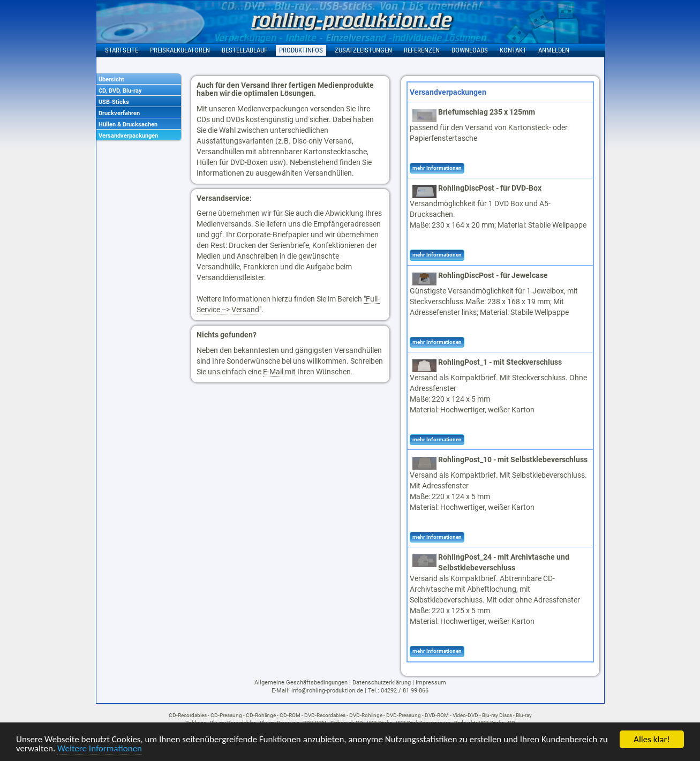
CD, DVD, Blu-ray (120, 91)
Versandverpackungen (128, 136)
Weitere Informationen (100, 749)
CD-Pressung (226, 715)
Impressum (431, 683)
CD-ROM (290, 715)
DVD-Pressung (404, 715)
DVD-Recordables (325, 715)
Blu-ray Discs (497, 715)
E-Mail (273, 372)
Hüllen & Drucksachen (128, 125)
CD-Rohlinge (261, 715)
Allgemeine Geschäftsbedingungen (301, 683)
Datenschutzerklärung (382, 683)
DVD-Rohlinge (366, 715)
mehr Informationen (437, 168)
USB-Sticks (114, 102)
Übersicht (111, 80)
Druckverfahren (119, 113)
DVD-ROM (437, 715)
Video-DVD (465, 715)
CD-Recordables (188, 715)
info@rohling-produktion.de (327, 691)
